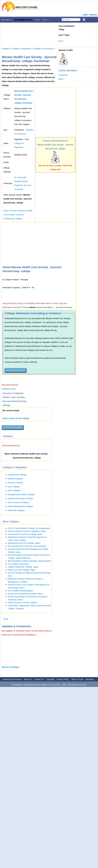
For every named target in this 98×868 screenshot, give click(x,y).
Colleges (6, 49)
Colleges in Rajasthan (21, 49)
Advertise (90, 679)
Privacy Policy (63, 679)
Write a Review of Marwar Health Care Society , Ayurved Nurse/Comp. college (18, 215)
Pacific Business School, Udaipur (22, 602)
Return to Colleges (11, 667)
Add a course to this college (16, 418)
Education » (7, 20)
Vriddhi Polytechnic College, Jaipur (23, 567)
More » (46, 20)
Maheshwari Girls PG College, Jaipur (24, 543)
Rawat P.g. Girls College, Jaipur (22, 570)
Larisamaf (63, 75)
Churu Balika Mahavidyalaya (20, 591)
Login (85, 15)
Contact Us (39, 679)
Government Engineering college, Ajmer (25, 594)
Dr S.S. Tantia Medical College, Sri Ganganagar (29, 528)
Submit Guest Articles (12, 679)
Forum (37, 20)
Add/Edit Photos (9, 389)
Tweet (6, 619)
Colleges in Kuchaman (43, 49)
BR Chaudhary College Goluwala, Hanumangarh (29, 561)
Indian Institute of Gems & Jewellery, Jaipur (27, 531)
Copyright (50, 679)
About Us (28, 679)
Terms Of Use (77, 679)
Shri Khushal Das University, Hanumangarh (27, 546)
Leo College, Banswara (18, 564)
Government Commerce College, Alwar (25, 534)
